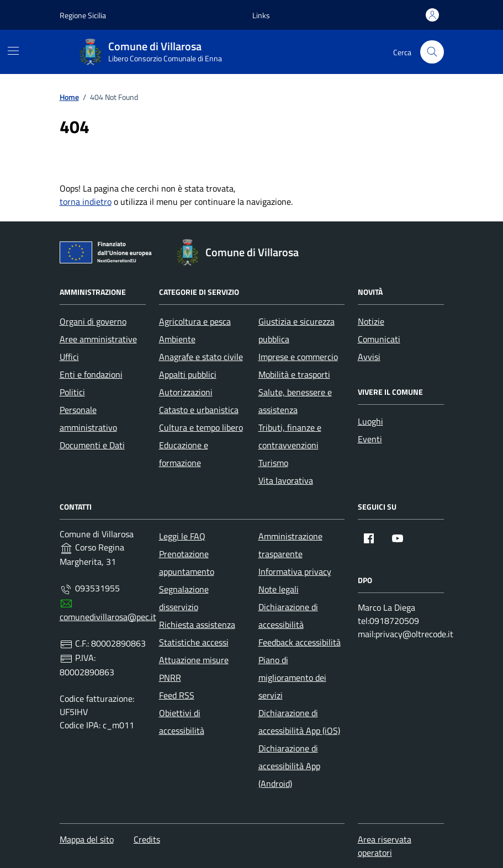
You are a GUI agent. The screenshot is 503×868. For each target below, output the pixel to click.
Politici (72, 392)
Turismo (273, 463)
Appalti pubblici (188, 374)
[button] (261, 15)
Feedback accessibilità (300, 642)
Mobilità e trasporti (294, 374)
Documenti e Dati (92, 445)
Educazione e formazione (184, 454)
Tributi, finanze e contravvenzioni (290, 436)
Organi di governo (93, 321)
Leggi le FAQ (182, 536)
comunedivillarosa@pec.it (108, 617)
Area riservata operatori (385, 846)
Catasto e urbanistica (199, 410)
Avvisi (369, 357)
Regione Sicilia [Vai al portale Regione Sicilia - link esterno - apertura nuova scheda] (83, 15)
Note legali (279, 589)
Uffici (69, 357)
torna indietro (86, 202)
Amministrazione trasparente (290, 545)
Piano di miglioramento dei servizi (292, 678)
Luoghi (370, 421)
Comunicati (379, 339)
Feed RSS (177, 695)
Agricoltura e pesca (195, 321)
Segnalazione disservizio (184, 598)
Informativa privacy (295, 571)
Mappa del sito (87, 839)
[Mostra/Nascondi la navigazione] (13, 51)
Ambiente (177, 339)
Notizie (371, 321)
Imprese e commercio (298, 357)
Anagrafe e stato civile (201, 357)
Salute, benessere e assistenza (295, 401)
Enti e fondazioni (91, 374)
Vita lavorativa (286, 480)
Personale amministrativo (88, 419)
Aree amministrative (98, 339)
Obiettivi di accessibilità (182, 722)
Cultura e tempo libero (201, 427)
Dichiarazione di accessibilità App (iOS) (299, 722)
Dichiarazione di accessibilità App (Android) (289, 766)
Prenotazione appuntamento (187, 563)
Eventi (370, 439)
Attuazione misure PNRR (194, 669)
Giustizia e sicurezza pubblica (296, 330)
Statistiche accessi (194, 642)
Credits (147, 839)
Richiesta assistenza (197, 624)
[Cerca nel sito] (432, 52)
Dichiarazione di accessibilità (288, 616)
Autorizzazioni (186, 392)
